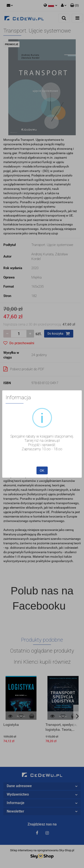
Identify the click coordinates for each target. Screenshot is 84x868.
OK (42, 471)
